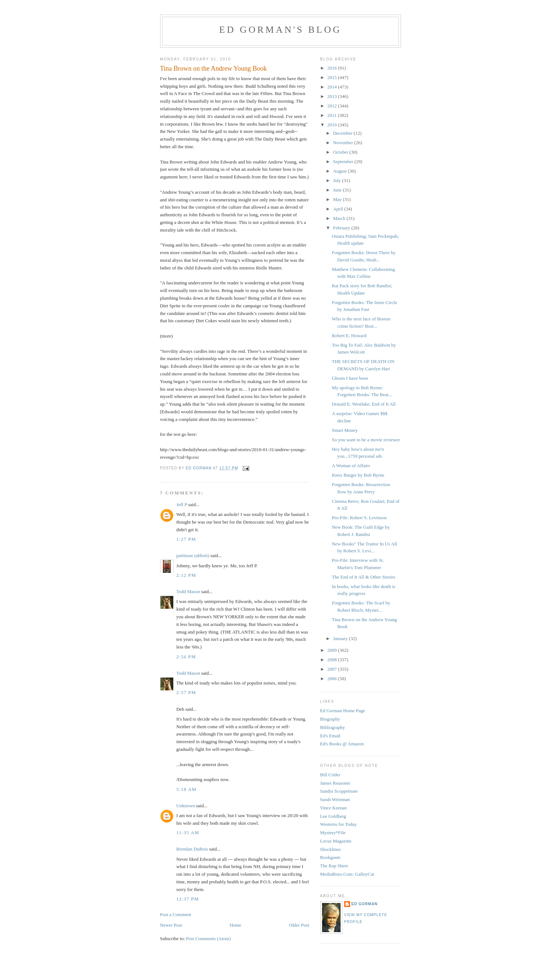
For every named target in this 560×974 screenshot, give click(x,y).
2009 (333, 650)
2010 (333, 125)
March (340, 218)
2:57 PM (186, 692)
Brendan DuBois (192, 849)
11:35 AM (188, 833)
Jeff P (182, 504)
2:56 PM (186, 657)
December (343, 133)
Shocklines (331, 849)
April (339, 209)
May (338, 199)
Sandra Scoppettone (339, 791)
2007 (333, 669)
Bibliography (333, 727)
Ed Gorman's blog (280, 30)
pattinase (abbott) (193, 555)
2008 (333, 660)
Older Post (299, 925)
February (342, 228)
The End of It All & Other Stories (364, 577)
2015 (333, 77)
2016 (333, 68)
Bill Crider (330, 775)
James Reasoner (335, 783)
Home (235, 925)
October (341, 152)
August (340, 171)
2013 (333, 96)
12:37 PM (188, 899)
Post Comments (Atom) (208, 938)
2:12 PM (186, 575)
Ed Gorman (365, 904)
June (338, 190)
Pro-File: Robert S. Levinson (359, 518)
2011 (333, 115)
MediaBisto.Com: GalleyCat (347, 874)
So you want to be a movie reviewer (366, 440)
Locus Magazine (336, 841)
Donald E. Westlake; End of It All (364, 404)
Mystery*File (333, 833)
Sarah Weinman (335, 799)
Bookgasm (330, 857)
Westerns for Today (339, 824)
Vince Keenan (333, 808)
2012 (333, 106)
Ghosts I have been (350, 378)
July (337, 180)
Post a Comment (176, 914)
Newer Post (171, 925)
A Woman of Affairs (351, 466)
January (341, 638)
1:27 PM (186, 539)
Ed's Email (330, 736)
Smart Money (345, 430)
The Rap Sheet (334, 866)
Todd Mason (188, 592)
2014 (333, 87)
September (344, 161)
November (343, 143)
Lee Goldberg (333, 816)
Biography (330, 719)
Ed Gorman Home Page (343, 711)
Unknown (186, 806)
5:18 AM (187, 789)
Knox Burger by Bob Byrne (358, 475)
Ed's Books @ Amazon (342, 744)
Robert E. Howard (349, 336)
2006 (333, 679)
